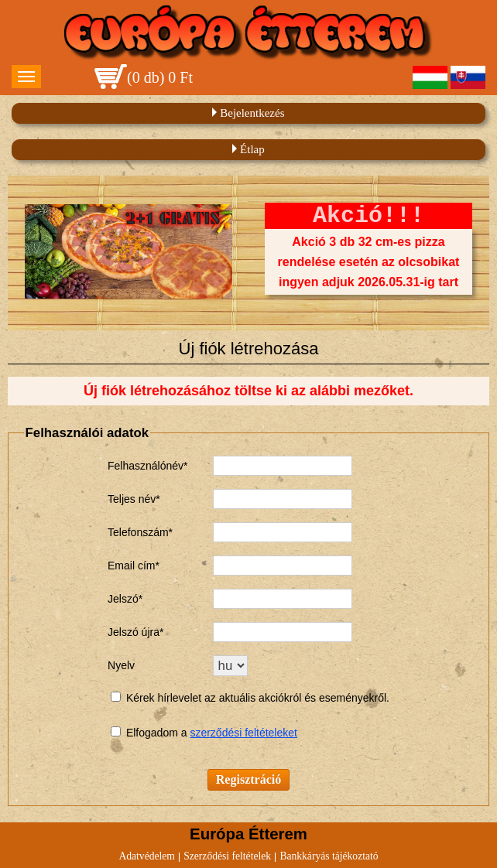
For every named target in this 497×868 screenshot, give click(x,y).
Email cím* (134, 566)
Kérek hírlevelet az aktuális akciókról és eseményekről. (258, 698)
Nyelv (121, 665)
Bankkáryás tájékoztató (329, 856)
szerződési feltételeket (243, 733)
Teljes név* (134, 499)
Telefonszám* (140, 532)
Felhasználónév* (148, 466)
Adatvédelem (146, 856)
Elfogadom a (158, 733)
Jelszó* (125, 599)
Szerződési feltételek (227, 856)
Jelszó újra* (135, 632)
